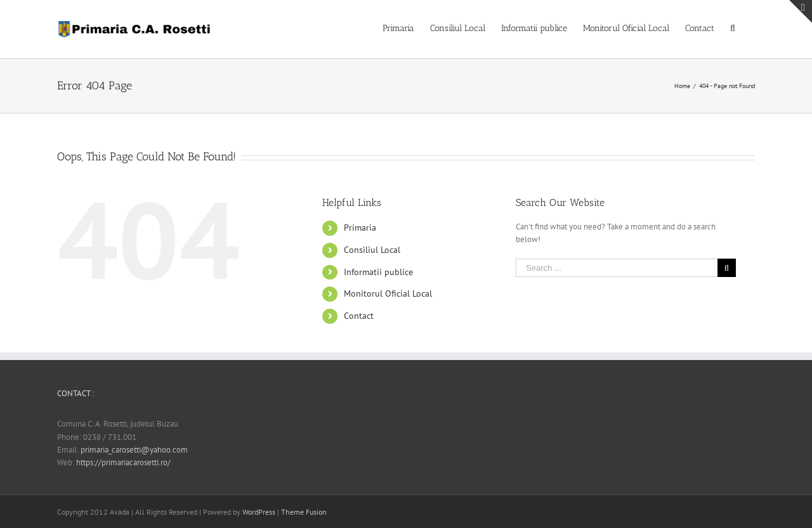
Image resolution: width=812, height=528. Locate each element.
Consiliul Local (372, 250)
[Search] (735, 27)
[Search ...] (617, 268)
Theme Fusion (304, 512)
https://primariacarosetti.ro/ (123, 462)
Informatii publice (378, 272)
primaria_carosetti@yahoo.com (134, 450)
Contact (359, 316)
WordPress (259, 512)
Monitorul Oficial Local (388, 293)
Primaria (360, 228)
